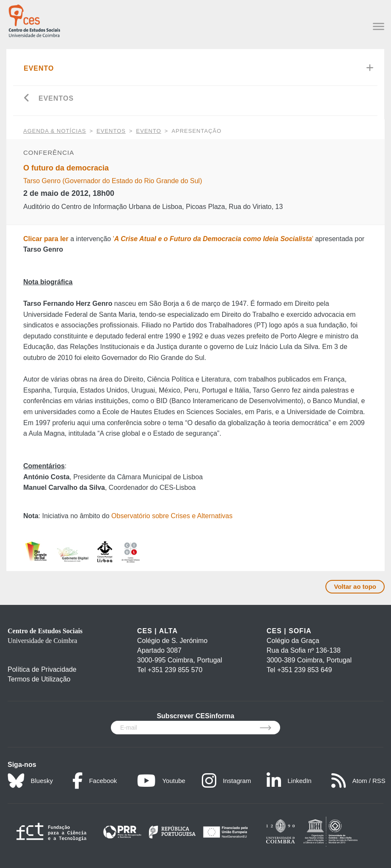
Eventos (56, 98)
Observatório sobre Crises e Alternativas (172, 516)
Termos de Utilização (39, 679)
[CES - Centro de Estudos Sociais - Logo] (34, 20)
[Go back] (27, 99)
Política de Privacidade (42, 669)
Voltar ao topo (355, 586)
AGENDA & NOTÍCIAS (55, 131)
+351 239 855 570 (175, 670)
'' (213, 239)
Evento (39, 68)
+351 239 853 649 (304, 670)
